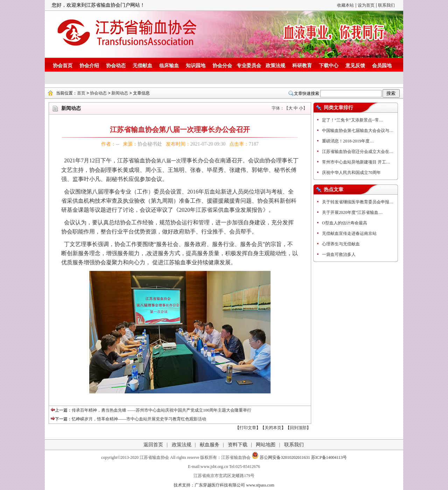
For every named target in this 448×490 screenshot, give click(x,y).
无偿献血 (142, 66)
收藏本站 (345, 5)
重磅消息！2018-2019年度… (348, 141)
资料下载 (238, 445)
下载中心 (329, 66)
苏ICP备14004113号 (329, 457)
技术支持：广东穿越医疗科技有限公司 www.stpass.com (224, 485)
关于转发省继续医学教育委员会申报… (358, 202)
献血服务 (210, 445)
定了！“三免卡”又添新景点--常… (353, 120)
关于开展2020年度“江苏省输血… (352, 212)
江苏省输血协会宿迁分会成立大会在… (358, 152)
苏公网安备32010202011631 (281, 457)
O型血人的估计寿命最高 (345, 223)
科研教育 (302, 66)
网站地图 (266, 445)
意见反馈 (355, 66)
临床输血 (169, 66)
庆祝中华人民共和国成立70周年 (351, 173)
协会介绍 (89, 66)
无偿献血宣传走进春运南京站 (349, 233)
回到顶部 (298, 428)
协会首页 (63, 66)
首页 (81, 93)
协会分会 (222, 66)
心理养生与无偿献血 (341, 244)
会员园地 (382, 66)
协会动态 (116, 66)
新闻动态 (120, 93)
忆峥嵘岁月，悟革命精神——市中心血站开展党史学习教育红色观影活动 (139, 419)
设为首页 (366, 5)
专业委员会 (249, 66)
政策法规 (275, 66)
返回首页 (153, 445)
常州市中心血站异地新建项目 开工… (356, 162)
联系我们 (386, 5)
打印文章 (248, 428)
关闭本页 (273, 428)
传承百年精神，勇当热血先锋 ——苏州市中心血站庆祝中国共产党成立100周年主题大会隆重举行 (162, 410)
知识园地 (196, 66)
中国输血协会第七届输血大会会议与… (358, 131)
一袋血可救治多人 (339, 254)
